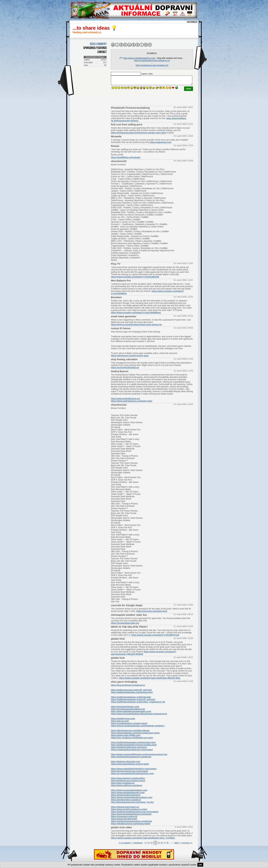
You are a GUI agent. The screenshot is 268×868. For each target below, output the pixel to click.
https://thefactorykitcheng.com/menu (129, 747)
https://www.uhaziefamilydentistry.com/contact (134, 769)
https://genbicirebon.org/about (126, 800)
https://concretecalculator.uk (125, 368)
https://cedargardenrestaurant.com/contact (132, 750)
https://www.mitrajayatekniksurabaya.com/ (132, 797)
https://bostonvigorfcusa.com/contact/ (130, 771)
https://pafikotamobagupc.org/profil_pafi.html (133, 699)
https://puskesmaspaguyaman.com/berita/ (131, 821)
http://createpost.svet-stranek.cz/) (152, 65)
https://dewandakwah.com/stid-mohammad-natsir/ (135, 733)
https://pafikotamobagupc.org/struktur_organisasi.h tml (138, 702)
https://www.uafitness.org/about (126, 785)
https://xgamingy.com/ (160, 142)
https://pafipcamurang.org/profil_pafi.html (131, 690)
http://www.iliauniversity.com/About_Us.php (132, 802)
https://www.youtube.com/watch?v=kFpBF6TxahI (155, 635)
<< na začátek (125, 843)
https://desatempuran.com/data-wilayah (130, 731)
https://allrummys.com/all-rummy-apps (130, 356)
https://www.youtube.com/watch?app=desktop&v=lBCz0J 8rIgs (150, 678)
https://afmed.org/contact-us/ (125, 807)
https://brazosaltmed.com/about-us (128, 685)
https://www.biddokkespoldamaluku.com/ (131, 711)
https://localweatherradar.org (125, 623)
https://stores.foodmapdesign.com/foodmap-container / (138, 726)
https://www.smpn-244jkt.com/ (126, 735)
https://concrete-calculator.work (152, 611)
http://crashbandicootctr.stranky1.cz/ (152, 61)
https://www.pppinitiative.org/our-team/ (130, 764)
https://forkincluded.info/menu (126, 795)
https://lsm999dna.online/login (126, 157)
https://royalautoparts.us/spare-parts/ (129, 723)
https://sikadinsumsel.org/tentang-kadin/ (131, 824)
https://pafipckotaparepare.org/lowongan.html (133, 742)
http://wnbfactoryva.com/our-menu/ (128, 781)
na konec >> (187, 843)
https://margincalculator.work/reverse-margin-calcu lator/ (139, 133)
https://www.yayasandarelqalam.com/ (129, 790)
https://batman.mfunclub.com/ (126, 762)
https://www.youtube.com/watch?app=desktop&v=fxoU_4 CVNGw (143, 838)
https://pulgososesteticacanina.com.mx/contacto (135, 812)
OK (200, 865)
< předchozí (137, 843)
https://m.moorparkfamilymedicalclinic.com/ (132, 774)
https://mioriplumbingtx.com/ (125, 707)
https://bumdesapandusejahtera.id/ (128, 709)
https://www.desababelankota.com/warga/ (131, 814)
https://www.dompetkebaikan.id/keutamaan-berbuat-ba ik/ (139, 714)
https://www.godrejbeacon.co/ (125, 399)
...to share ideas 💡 (95, 28)
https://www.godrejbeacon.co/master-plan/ (132, 401)
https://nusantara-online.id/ (124, 816)
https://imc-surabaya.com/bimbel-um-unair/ (132, 738)
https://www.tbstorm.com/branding (128, 778)
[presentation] (137, 98)
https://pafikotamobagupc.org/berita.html (131, 697)
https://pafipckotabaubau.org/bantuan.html (132, 692)
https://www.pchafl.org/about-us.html (129, 809)
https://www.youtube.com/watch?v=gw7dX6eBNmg (136, 313)
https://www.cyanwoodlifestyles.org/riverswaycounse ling (139, 754)
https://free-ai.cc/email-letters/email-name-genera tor (136, 325)
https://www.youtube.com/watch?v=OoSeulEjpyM (135, 277)
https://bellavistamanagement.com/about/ (131, 757)
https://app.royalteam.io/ (123, 783)
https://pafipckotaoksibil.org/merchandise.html (134, 745)
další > (177, 843)
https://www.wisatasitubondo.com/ (128, 793)
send (189, 89)
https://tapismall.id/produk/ (124, 819)
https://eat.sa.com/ (120, 721)
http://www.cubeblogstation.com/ (139, 58)
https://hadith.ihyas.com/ (123, 719)
